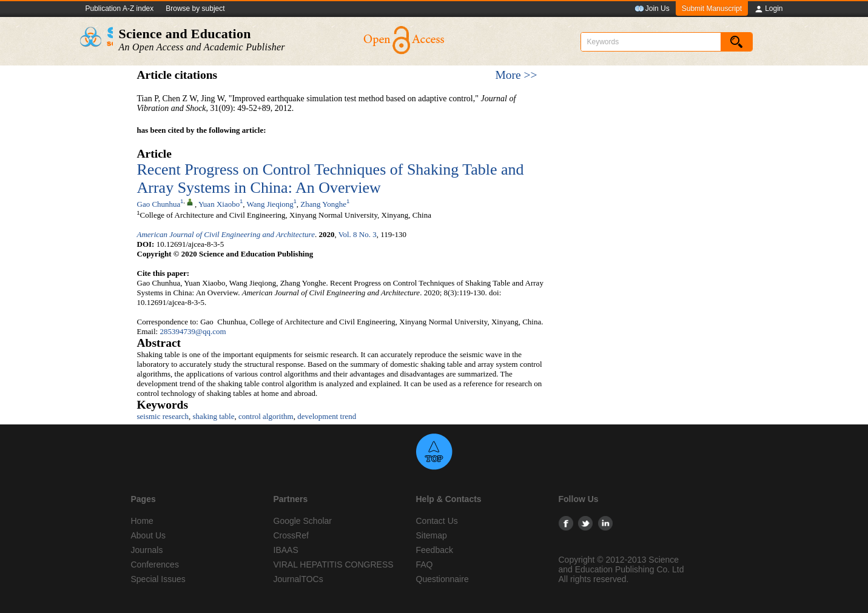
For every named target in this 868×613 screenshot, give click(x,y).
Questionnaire (442, 579)
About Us (149, 535)
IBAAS (286, 550)
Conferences (155, 564)
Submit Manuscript (712, 8)
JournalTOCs (298, 579)
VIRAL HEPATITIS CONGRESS (334, 564)
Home (142, 521)
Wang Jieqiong (270, 204)
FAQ (425, 564)
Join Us (652, 9)
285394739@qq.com (193, 331)
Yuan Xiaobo (219, 204)
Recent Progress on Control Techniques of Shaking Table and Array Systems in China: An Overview (331, 179)
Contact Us (437, 521)
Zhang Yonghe (323, 204)
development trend (327, 416)
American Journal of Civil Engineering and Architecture (226, 234)
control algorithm (266, 416)
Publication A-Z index (120, 8)
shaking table (214, 416)
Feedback (435, 550)
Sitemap (432, 535)
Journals (147, 550)
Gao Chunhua (159, 204)
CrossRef (291, 535)
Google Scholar (303, 521)
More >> (516, 75)
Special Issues (158, 579)
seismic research (163, 416)
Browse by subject (195, 8)
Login (768, 9)
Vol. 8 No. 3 (358, 234)
